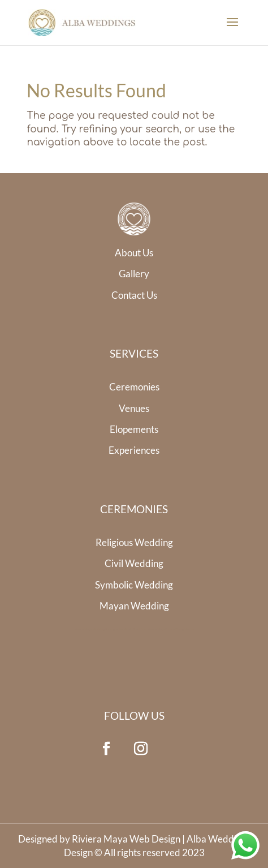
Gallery (134, 274)
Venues (134, 408)
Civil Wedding (134, 563)
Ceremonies (134, 387)
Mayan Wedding (134, 606)
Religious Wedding (134, 542)
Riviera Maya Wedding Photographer (99, 629)
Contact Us (134, 295)
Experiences (134, 450)
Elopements (134, 429)
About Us (134, 253)
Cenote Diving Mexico (180, 629)
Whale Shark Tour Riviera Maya (144, 629)
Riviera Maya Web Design (126, 839)
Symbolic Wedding (134, 585)
